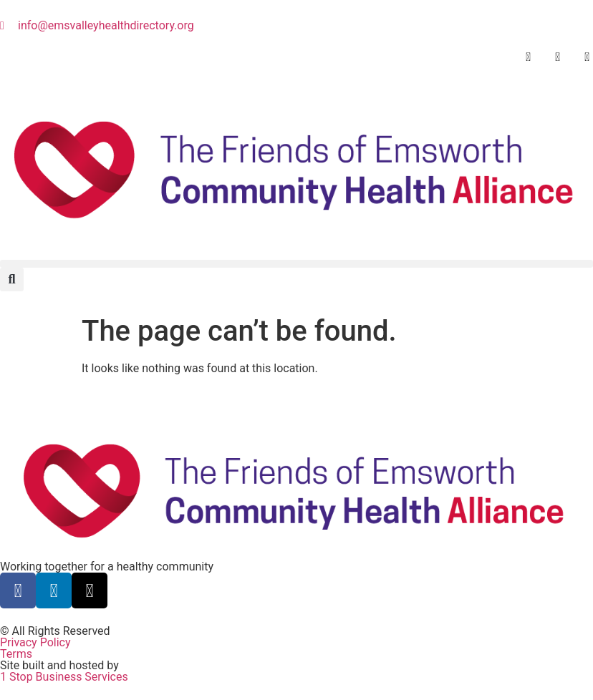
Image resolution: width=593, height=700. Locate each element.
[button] (296, 264)
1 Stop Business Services (64, 677)
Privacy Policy (35, 642)
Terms (16, 654)
